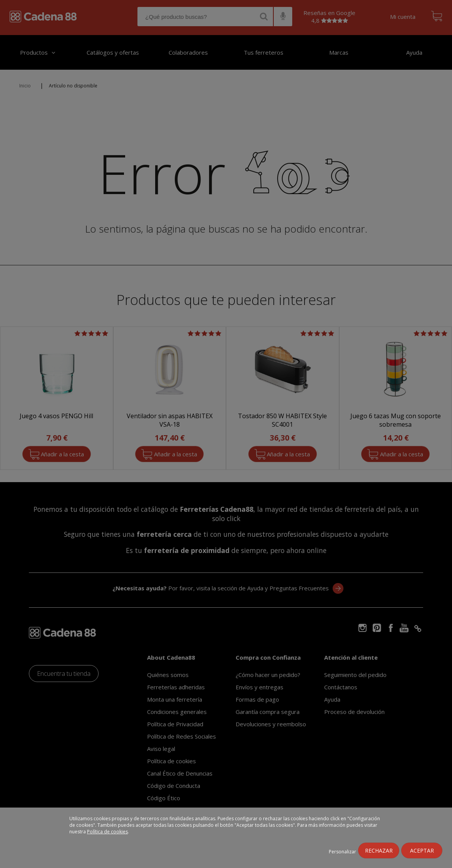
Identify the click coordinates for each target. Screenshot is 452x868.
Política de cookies (107, 832)
